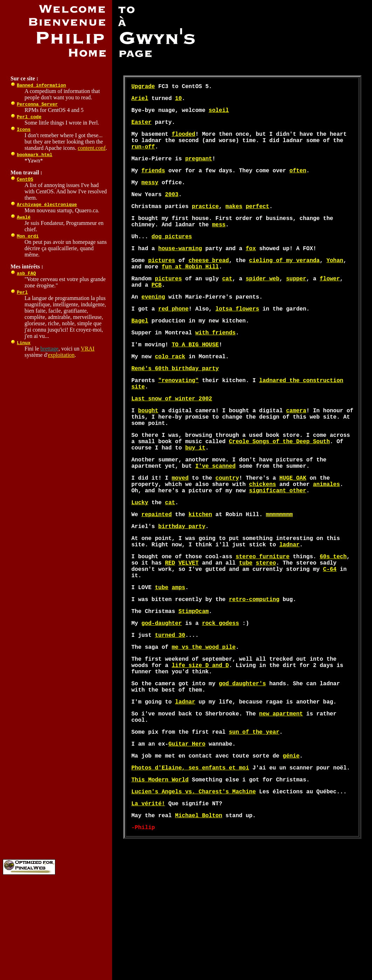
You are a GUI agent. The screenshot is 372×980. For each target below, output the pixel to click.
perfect (257, 223)
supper (296, 305)
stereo (266, 630)
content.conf (92, 148)
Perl (22, 292)
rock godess (221, 699)
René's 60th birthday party (175, 406)
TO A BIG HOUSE (195, 379)
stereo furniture (263, 622)
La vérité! (148, 903)
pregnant (199, 169)
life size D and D (200, 746)
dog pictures (172, 257)
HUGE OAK (293, 532)
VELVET (188, 630)
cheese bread (209, 284)
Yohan (335, 284)
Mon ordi (28, 236)
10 (178, 101)
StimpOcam (193, 685)
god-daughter (162, 699)
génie (291, 849)
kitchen (200, 574)
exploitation (61, 355)
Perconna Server (37, 104)
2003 (172, 209)
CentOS (25, 179)
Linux (24, 342)
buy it (195, 498)
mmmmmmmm (279, 574)
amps (178, 659)
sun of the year (254, 823)
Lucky (140, 561)
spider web (262, 305)
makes (234, 223)
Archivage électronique (47, 204)
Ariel (140, 101)
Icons (24, 129)
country (227, 532)
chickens (263, 540)
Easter (142, 127)
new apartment (281, 802)
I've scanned (215, 519)
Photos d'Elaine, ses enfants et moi (190, 863)
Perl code (29, 116)
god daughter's (242, 767)
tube (246, 630)
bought (148, 454)
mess (219, 244)
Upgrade (143, 87)
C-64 (330, 638)
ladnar (289, 609)
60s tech (333, 622)
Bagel (140, 353)
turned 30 (170, 712)
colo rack (170, 393)
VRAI (88, 349)
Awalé (24, 217)
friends (153, 183)
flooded (183, 141)
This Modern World (160, 876)
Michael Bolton (199, 916)
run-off (143, 156)
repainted (157, 574)
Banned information (41, 85)
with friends (215, 366)
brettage (49, 349)
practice (205, 223)
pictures (162, 284)
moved (180, 532)
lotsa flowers (237, 339)
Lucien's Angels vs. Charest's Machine (194, 889)
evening (153, 326)
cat (227, 305)
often (298, 183)
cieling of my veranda (284, 284)
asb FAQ (26, 273)
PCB (157, 313)
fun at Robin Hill (190, 292)
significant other (278, 548)
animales (326, 540)
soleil (219, 114)
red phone (173, 339)
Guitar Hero (187, 836)
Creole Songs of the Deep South (279, 490)
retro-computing (254, 672)
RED (170, 630)
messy (150, 196)
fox (251, 271)
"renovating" (178, 419)
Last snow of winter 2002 (172, 440)
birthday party (182, 588)
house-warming (180, 271)
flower (330, 305)
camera (296, 454)
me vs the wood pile (204, 725)
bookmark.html (35, 154)
